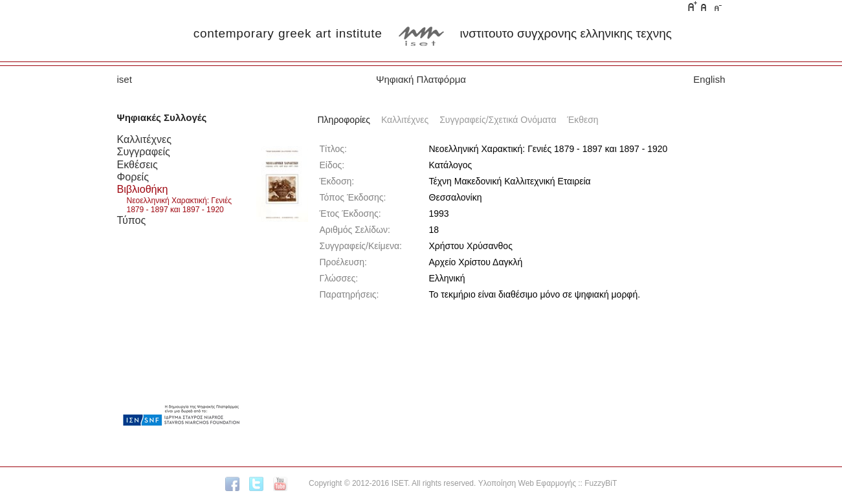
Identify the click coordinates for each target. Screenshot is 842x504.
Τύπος (132, 220)
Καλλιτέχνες (144, 139)
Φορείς (133, 177)
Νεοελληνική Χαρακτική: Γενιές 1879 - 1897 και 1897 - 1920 (180, 205)
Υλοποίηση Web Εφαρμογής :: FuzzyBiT (548, 483)
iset (125, 79)
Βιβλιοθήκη (143, 189)
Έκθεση (582, 120)
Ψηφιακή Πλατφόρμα (421, 79)
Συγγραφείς (144, 151)
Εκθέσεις (138, 164)
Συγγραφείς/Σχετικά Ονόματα (498, 120)
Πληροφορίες (344, 120)
